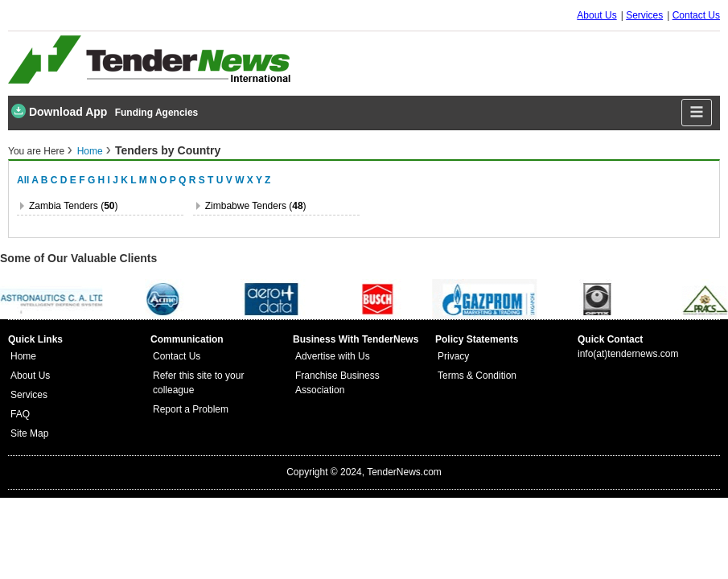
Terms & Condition (477, 376)
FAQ (20, 414)
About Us (596, 15)
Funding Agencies (157, 113)
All (23, 180)
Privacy (453, 356)
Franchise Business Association (337, 383)
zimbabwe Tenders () (256, 206)
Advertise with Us (333, 356)
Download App (59, 111)
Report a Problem (191, 409)
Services (644, 15)
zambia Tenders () (74, 206)
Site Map (29, 433)
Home (90, 151)
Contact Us (696, 15)
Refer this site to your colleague (198, 383)
